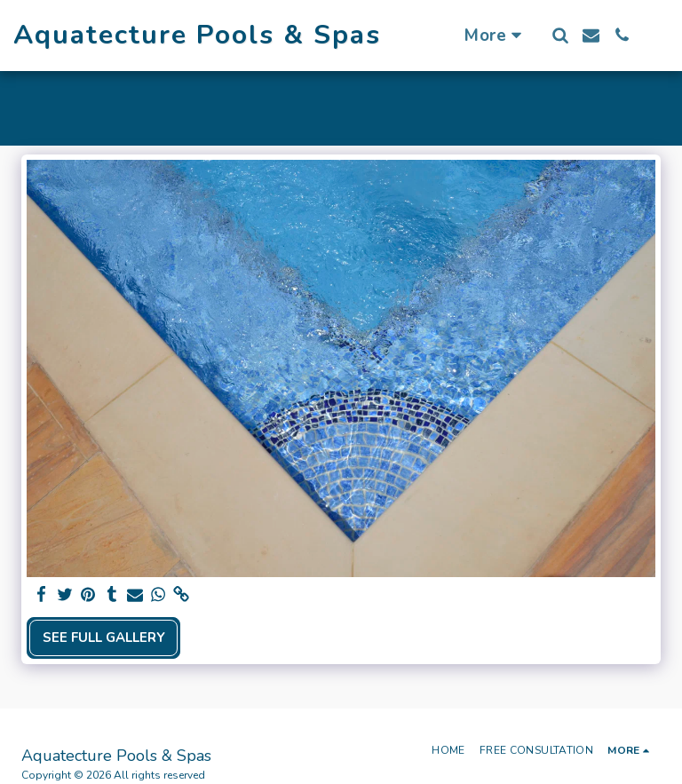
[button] (560, 35)
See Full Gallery (104, 637)
